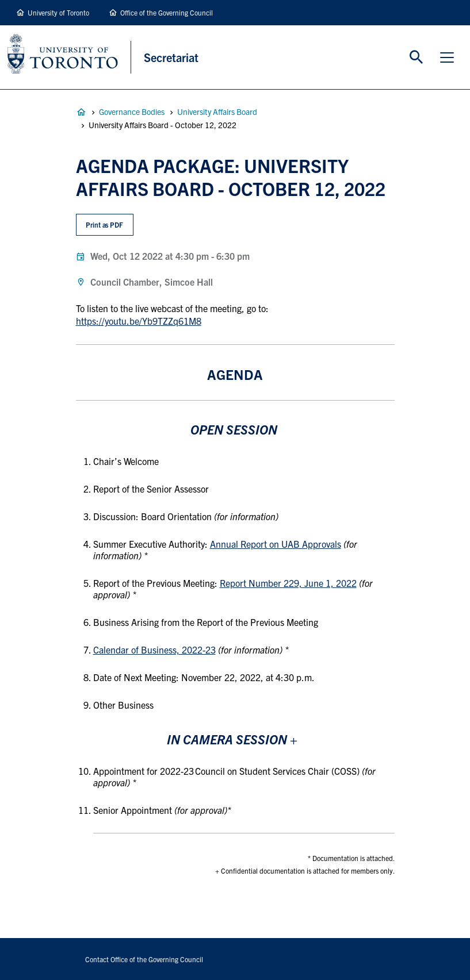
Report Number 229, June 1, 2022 (288, 583)
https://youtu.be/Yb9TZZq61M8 (139, 321)
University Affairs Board (217, 112)
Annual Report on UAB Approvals (276, 544)
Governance (81, 112)
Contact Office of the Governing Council (144, 959)
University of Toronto (58, 12)
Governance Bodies (132, 112)
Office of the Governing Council (167, 12)
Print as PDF (104, 224)
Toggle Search (416, 57)
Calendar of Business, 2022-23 (154, 650)
